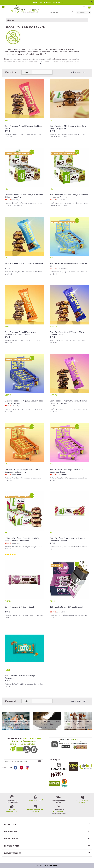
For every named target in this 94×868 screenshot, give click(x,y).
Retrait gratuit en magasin (35, 793)
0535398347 (59, 794)
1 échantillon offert (82, 783)
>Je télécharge (79, 709)
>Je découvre (47, 709)
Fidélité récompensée (12, 793)
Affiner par (10, 20)
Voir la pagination (79, 54)
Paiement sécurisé (35, 782)
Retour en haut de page (47, 865)
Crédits (56, 857)
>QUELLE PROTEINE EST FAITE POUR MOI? (16, 708)
